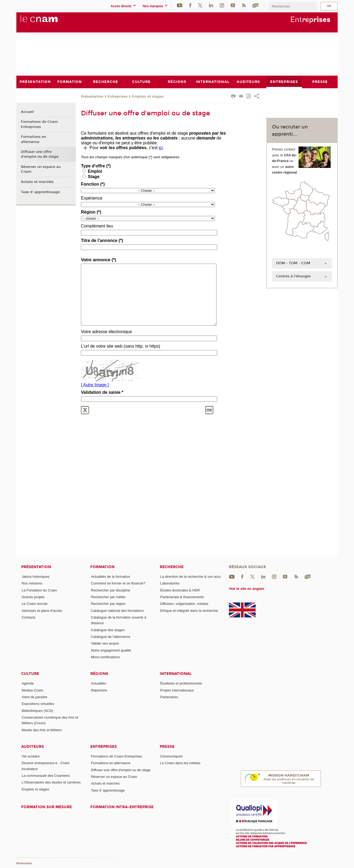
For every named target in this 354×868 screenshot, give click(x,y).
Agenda (28, 683)
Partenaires (169, 697)
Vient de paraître (35, 697)
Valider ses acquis (105, 643)
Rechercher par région (108, 604)
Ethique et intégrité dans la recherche (189, 610)
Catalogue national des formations (117, 610)
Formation (102, 567)
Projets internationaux (177, 690)
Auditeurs (33, 746)
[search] (293, 6)
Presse (167, 746)
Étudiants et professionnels (181, 683)
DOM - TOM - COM (293, 263)
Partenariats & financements (182, 597)
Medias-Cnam (33, 690)
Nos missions (32, 583)
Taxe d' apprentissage (40, 192)
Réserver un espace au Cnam (41, 169)
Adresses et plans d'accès (42, 610)
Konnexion (24, 863)
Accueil (27, 112)
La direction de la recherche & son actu (190, 577)
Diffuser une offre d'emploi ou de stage (40, 154)
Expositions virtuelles (38, 704)
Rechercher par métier (108, 597)
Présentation (92, 96)
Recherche (172, 567)
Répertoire (99, 690)
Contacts (29, 617)
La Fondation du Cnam (39, 590)
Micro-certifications (105, 657)
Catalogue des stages (108, 630)
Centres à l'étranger (293, 276)
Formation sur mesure (46, 807)
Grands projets (33, 597)
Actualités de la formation (110, 577)
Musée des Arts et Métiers (42, 730)
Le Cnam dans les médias (180, 763)
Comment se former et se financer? (118, 583)
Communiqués (172, 756)
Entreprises (118, 96)
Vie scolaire (31, 756)
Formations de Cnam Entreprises (39, 124)
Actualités (98, 683)
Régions (99, 674)
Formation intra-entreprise (122, 807)
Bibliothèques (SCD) (38, 710)
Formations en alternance (33, 139)
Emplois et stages (148, 96)
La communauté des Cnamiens (46, 776)
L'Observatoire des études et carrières (51, 782)
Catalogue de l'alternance (111, 637)
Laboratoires (170, 583)
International (176, 674)
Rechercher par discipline (111, 590)
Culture (30, 674)
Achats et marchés (37, 182)
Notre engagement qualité (111, 650)
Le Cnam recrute (35, 604)
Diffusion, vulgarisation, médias (184, 604)
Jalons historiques (36, 577)
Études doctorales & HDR (180, 590)
